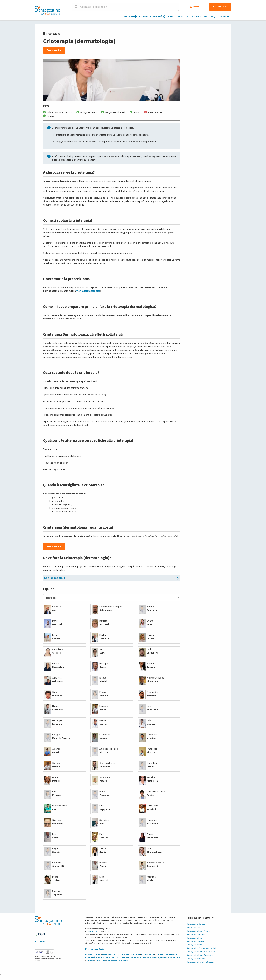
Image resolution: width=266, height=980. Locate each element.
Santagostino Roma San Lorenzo (201, 951)
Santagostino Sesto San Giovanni (201, 962)
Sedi (171, 16)
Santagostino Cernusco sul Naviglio (202, 948)
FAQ (213, 16)
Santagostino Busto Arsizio (198, 931)
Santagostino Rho (194, 945)
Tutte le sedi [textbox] (51, 598)
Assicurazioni (200, 16)
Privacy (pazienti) (111, 954)
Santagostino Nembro (196, 934)
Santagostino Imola (195, 938)
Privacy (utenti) (93, 954)
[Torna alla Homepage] (47, 10)
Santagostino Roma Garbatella (200, 955)
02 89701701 (92, 931)
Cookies (90, 960)
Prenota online (220, 7)
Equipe (143, 16)
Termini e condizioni (130, 954)
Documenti (225, 16)
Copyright (100, 960)
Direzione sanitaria (95, 949)
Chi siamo (129, 16)
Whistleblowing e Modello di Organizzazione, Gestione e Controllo (149, 957)
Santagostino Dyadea (196, 958)
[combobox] (112, 598)
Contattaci (183, 16)
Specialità (158, 16)
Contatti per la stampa (117, 960)
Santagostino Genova (196, 924)
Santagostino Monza (196, 927)
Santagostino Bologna (196, 941)
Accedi (194, 7)
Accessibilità (148, 954)
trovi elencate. (88, 160)
